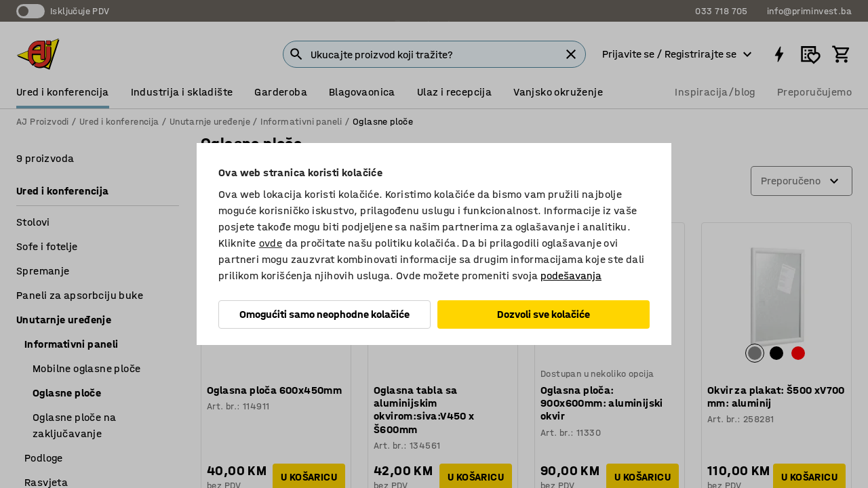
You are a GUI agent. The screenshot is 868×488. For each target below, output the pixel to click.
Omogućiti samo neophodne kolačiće (324, 314)
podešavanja (571, 276)
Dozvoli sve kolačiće (544, 314)
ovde (271, 243)
